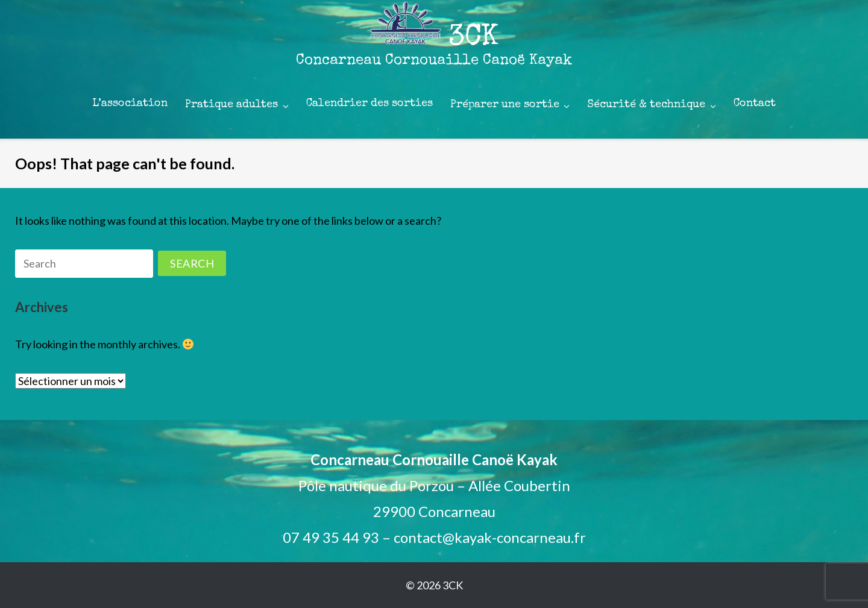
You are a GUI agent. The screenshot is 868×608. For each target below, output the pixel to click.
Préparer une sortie (505, 105)
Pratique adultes (231, 105)
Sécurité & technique (646, 105)
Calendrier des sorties (370, 104)
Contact (755, 104)
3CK (453, 585)
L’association (130, 104)
